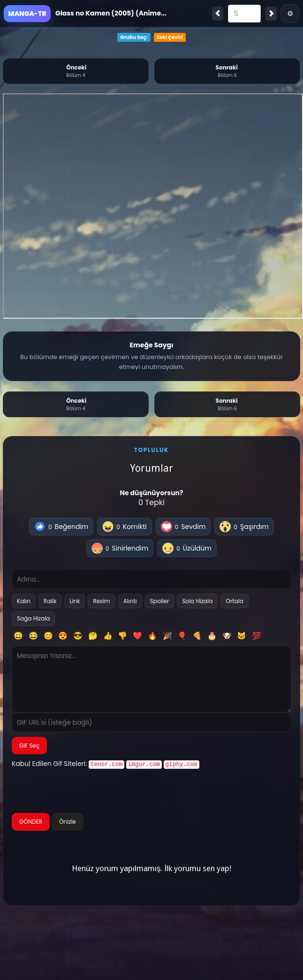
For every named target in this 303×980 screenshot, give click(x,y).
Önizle (68, 821)
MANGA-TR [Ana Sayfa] (27, 14)
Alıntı (130, 601)
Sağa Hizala (33, 618)
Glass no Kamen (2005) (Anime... (111, 13)
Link (75, 601)
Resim (101, 601)
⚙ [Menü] (290, 13)
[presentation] (83, 791)
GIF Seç (29, 746)
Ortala (234, 601)
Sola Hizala (197, 601)
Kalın (24, 601)
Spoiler (160, 601)
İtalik (50, 601)
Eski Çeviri (170, 37)
